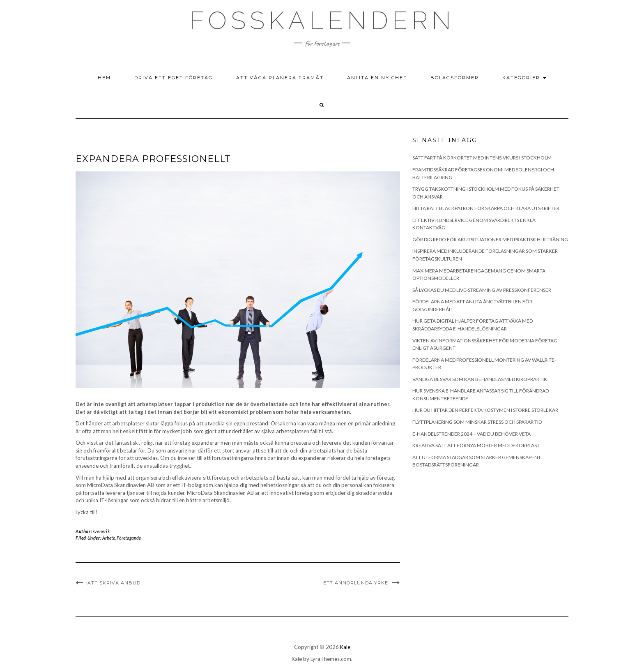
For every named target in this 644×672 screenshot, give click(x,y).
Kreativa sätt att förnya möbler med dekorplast (476, 445)
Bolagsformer (455, 78)
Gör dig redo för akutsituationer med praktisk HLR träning (490, 239)
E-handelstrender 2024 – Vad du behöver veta (471, 434)
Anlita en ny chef (377, 78)
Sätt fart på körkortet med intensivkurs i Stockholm (482, 158)
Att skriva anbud (114, 583)
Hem (104, 78)
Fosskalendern (322, 21)
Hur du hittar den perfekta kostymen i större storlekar (485, 410)
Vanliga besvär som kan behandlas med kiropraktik (480, 379)
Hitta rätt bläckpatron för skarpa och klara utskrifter (486, 208)
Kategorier (524, 78)
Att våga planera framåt (280, 78)
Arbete (109, 538)
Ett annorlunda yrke (356, 583)
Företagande (129, 538)
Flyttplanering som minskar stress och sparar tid (477, 422)
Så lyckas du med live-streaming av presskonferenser (482, 290)
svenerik (101, 531)
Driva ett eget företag (174, 78)
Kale (345, 647)
